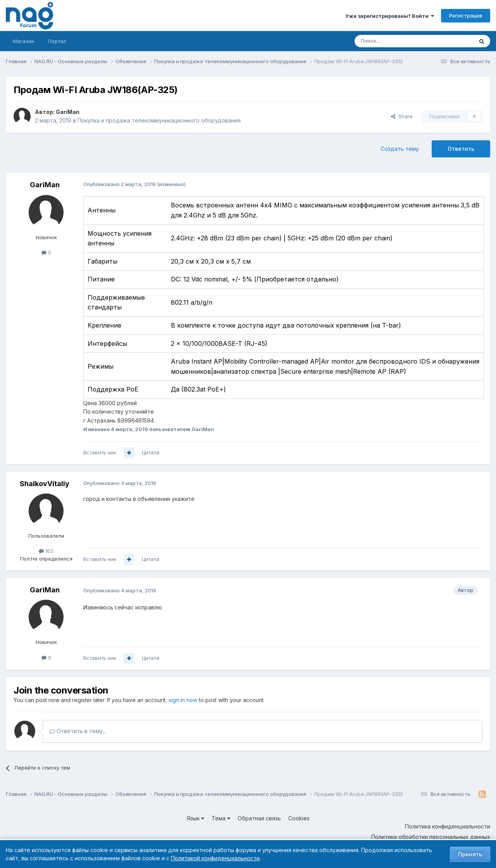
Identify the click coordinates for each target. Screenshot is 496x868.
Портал (57, 41)
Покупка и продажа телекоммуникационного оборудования (159, 120)
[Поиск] (393, 41)
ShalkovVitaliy (45, 484)
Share (402, 116)
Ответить (461, 149)
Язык (195, 818)
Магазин (23, 41)
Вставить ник (100, 452)
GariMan (68, 112)
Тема (221, 818)
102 (46, 551)
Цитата (151, 452)
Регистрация (466, 16)
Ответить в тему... (78, 731)
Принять (470, 854)
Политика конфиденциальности (448, 826)
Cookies (299, 818)
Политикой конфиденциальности (215, 858)
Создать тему (400, 149)
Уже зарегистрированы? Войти (390, 16)
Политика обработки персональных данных (431, 837)
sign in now (183, 700)
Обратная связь (259, 818)
